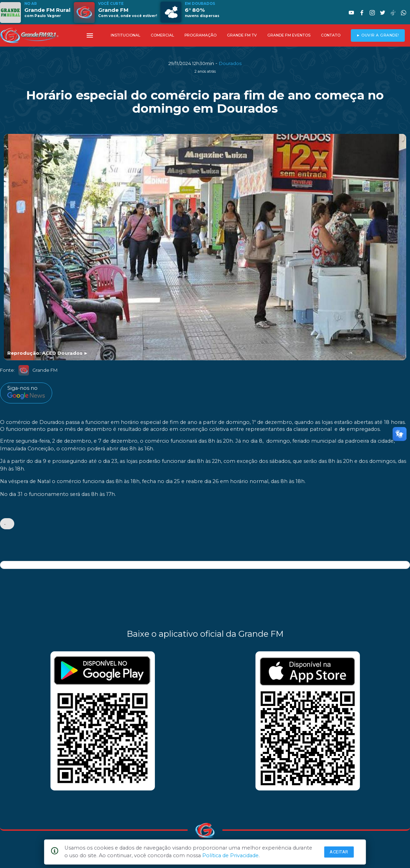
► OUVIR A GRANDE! (378, 35)
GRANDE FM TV (242, 35)
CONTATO (331, 35)
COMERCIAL (162, 35)
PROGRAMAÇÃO (200, 35)
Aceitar (339, 852)
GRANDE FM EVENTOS (289, 35)
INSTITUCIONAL (125, 35)
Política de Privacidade (230, 855)
